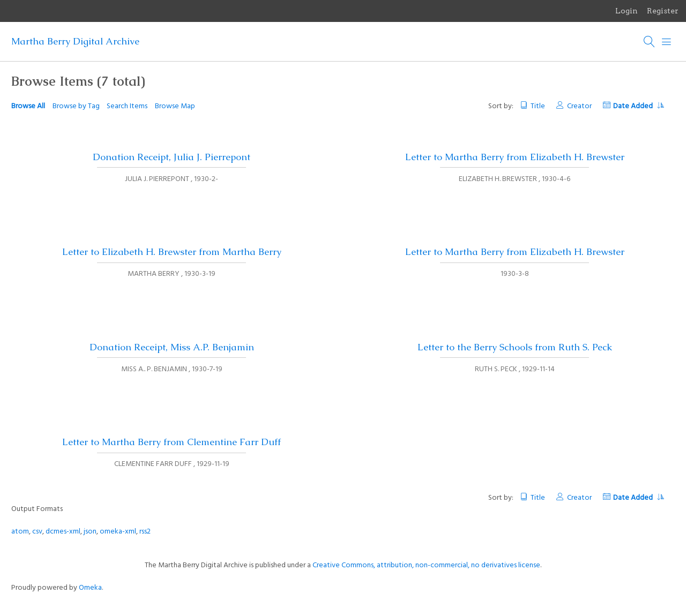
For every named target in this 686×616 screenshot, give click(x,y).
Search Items (127, 106)
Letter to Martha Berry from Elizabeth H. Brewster (515, 157)
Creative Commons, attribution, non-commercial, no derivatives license (426, 565)
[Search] (650, 42)
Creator (579, 106)
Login (627, 11)
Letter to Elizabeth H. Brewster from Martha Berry (172, 252)
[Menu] (667, 42)
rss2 (145, 532)
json (90, 532)
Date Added (638, 106)
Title (538, 106)
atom (20, 532)
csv (37, 532)
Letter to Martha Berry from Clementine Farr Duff (171, 442)
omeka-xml (118, 532)
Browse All (28, 106)
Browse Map (175, 106)
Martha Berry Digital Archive (75, 41)
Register (663, 11)
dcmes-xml (63, 532)
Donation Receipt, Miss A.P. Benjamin (172, 347)
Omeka (90, 588)
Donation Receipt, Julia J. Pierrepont (171, 157)
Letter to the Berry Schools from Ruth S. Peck (515, 347)
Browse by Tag (76, 106)
